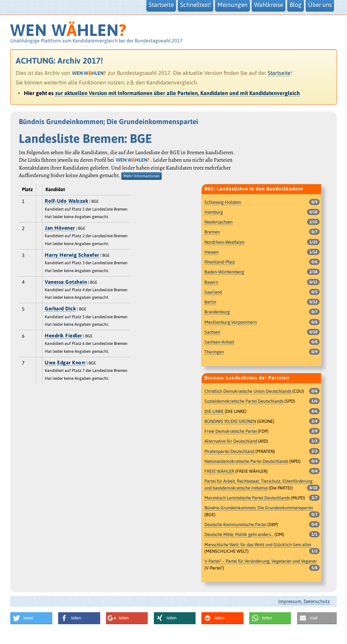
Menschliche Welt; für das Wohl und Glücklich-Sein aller (258, 545)
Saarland (213, 292)
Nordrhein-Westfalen (224, 242)
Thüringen (214, 352)
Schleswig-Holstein (223, 202)
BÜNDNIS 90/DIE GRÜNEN (230, 421)
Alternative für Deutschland (231, 441)
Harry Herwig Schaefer (72, 255)
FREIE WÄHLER (219, 471)
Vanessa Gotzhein (66, 282)
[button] (31, 618)
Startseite (279, 73)
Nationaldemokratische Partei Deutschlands (246, 461)
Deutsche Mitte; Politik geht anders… (239, 534)
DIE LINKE (214, 411)
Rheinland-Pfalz (220, 262)
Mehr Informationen (142, 176)
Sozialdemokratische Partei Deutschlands (244, 401)
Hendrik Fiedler (63, 336)
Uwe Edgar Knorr (65, 363)
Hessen (211, 252)
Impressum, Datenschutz (304, 601)
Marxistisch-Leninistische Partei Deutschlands (247, 498)
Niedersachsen (218, 222)
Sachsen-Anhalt (219, 342)
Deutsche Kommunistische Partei (235, 525)
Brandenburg (217, 312)
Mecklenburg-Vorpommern (231, 322)
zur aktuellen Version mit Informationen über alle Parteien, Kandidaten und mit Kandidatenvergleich (177, 93)
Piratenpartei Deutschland (229, 451)
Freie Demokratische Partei (231, 431)
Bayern (211, 282)
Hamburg (214, 212)
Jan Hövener (60, 228)
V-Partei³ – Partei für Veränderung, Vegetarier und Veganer (261, 561)
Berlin (210, 302)
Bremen (212, 232)
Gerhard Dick (60, 308)
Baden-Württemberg (224, 272)
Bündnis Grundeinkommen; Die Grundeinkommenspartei (259, 508)
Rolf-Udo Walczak (66, 201)
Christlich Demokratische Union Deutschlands (248, 391)
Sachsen (212, 332)
